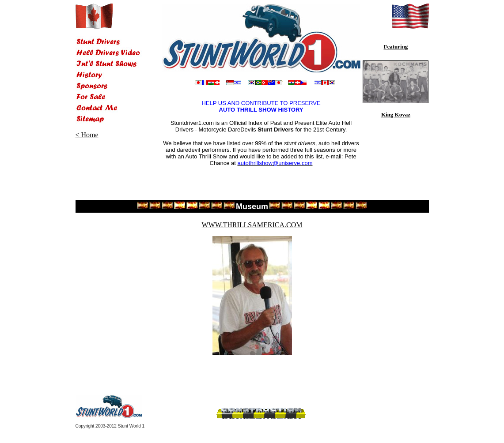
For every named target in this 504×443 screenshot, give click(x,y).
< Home (87, 135)
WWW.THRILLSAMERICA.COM (252, 225)
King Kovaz (396, 115)
